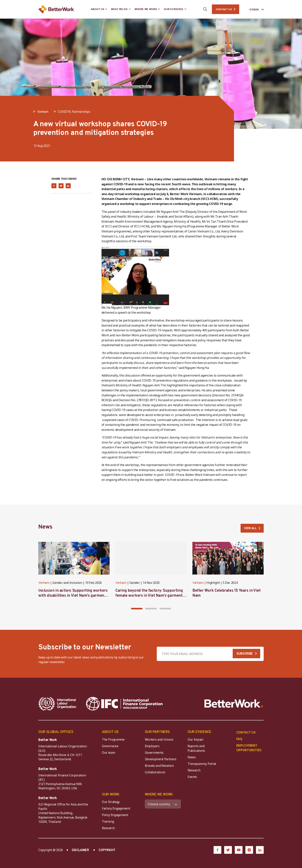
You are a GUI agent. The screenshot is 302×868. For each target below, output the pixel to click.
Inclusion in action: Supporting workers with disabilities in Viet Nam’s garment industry (73, 596)
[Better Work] (234, 704)
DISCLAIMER (80, 851)
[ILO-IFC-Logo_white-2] (57, 704)
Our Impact (195, 740)
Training (108, 822)
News (192, 758)
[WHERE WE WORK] (163, 805)
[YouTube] (239, 851)
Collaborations (155, 773)
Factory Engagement (116, 809)
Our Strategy (111, 803)
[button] (137, 609)
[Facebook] (217, 851)
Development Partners (161, 760)
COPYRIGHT (107, 851)
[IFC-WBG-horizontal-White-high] (124, 704)
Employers (152, 747)
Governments (154, 753)
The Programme (113, 740)
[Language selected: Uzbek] (254, 9)
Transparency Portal (202, 764)
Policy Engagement (116, 816)
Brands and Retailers (159, 766)
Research (194, 771)
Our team (108, 753)
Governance (110, 747)
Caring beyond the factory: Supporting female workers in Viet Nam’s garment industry (149, 596)
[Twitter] (228, 851)
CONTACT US (224, 10)
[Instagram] (249, 851)
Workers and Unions (159, 740)
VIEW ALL (250, 529)
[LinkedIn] (260, 851)
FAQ (239, 739)
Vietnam (44, 584)
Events (192, 777)
